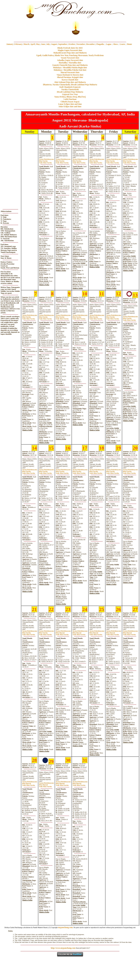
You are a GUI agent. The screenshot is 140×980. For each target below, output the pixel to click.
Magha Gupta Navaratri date (70, 50)
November (81, 44)
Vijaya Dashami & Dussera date (70, 75)
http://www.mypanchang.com (63, 948)
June (43, 44)
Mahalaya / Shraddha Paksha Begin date (70, 68)
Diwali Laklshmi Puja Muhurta (70, 92)
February (18, 44)
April (33, 44)
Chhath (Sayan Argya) (70, 102)
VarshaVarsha (45, 162)
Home (130, 44)
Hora (116, 44)
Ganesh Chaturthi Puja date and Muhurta (70, 65)
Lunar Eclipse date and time (70, 104)
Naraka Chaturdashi (70, 89)
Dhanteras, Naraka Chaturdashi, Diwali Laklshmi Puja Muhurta (70, 85)
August (54, 44)
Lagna (109, 44)
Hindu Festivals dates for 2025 (70, 48)
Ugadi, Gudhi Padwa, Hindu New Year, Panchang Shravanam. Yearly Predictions (70, 55)
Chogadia (100, 44)
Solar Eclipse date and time (70, 107)
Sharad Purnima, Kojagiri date (70, 77)
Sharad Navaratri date (70, 72)
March (26, 44)
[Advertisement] (11, 18)
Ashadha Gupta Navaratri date (70, 60)
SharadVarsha (62, 634)
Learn (122, 44)
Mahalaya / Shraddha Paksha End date (70, 70)
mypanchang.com (70, 37)
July (48, 44)
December (91, 44)
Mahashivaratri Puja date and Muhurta (70, 53)
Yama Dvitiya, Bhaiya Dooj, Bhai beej (70, 97)
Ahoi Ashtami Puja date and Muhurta (70, 82)
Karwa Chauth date (70, 80)
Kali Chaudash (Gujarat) (70, 87)
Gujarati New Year (70, 94)
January (10, 44)
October (72, 44)
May (38, 44)
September (63, 44)
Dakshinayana (47, 159)
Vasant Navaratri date (70, 58)
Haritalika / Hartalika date (70, 63)
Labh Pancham (70, 99)
